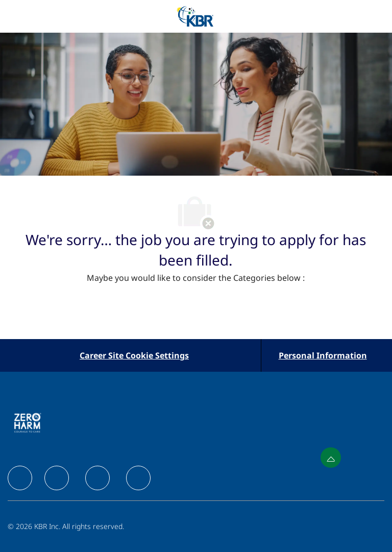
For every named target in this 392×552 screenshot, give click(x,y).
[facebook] (20, 478)
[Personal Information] (323, 355)
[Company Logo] (195, 16)
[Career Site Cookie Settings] (134, 355)
